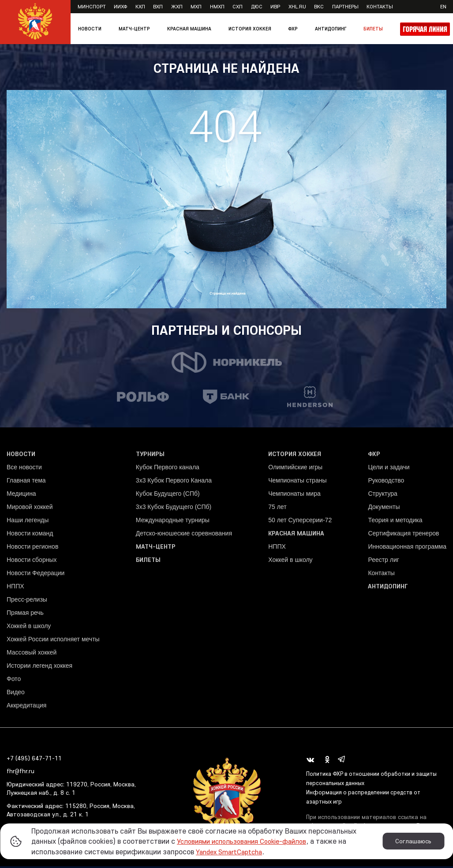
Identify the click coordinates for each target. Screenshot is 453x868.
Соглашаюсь (413, 841)
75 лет (277, 509)
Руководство (386, 482)
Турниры (150, 456)
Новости (90, 29)
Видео (16, 694)
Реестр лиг (383, 561)
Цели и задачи (389, 469)
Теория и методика (395, 522)
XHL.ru (297, 6)
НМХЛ (217, 6)
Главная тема (26, 482)
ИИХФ (120, 6)
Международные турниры (173, 522)
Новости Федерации (36, 575)
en (443, 6)
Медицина (21, 495)
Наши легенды (28, 522)
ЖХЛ (177, 6)
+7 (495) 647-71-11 (34, 760)
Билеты (373, 29)
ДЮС (257, 6)
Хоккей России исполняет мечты (53, 641)
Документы (384, 509)
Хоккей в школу (29, 628)
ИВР (275, 6)
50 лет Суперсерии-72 (300, 522)
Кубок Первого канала (168, 469)
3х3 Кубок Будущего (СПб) (174, 509)
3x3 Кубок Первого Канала (174, 482)
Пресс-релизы (27, 601)
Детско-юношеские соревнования (184, 535)
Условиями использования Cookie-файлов (248, 841)
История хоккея (250, 29)
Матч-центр (134, 29)
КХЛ (140, 6)
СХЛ (238, 6)
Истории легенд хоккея (39, 667)
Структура (382, 495)
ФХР (293, 29)
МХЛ (196, 6)
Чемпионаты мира (294, 495)
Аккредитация (26, 707)
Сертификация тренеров (403, 535)
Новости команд (30, 535)
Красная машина (189, 29)
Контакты (380, 6)
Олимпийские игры (295, 469)
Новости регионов (32, 548)
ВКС (319, 6)
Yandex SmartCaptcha (233, 851)
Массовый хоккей (32, 654)
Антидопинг (331, 29)
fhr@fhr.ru (21, 773)
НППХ (15, 588)
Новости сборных (32, 561)
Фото (14, 681)
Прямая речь (25, 614)
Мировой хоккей (30, 509)
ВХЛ (158, 6)
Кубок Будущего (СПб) (168, 495)
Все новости (24, 469)
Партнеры (345, 6)
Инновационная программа (407, 548)
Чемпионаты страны (297, 482)
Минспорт (92, 6)
